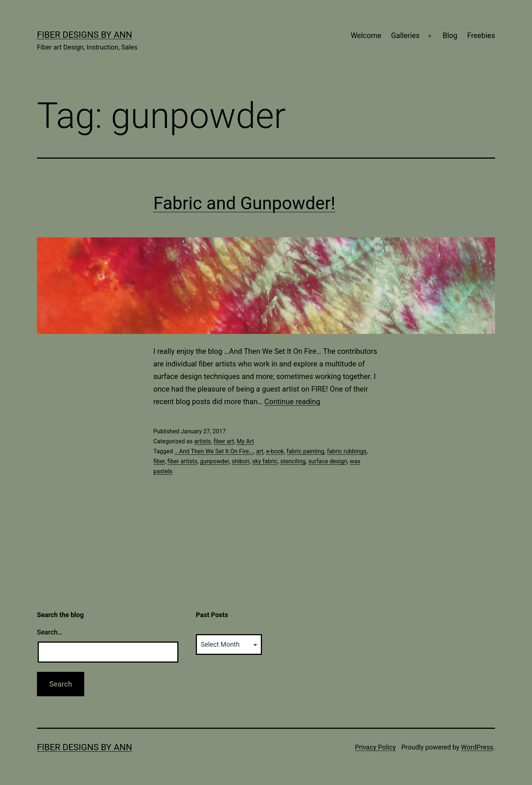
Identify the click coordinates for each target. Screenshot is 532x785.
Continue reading (292, 402)
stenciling (293, 461)
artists (202, 441)
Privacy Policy (375, 747)
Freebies (481, 35)
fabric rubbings (347, 451)
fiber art (224, 441)
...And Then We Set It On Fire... (214, 451)
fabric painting (306, 451)
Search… (50, 632)
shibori (241, 461)
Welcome (366, 35)
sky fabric (265, 461)
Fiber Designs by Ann (85, 35)
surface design (328, 461)
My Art (245, 441)
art (260, 451)
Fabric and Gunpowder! (244, 203)
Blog (450, 35)
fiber (159, 461)
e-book (275, 451)
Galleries (405, 35)
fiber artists (182, 461)
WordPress (477, 747)
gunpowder (214, 461)
